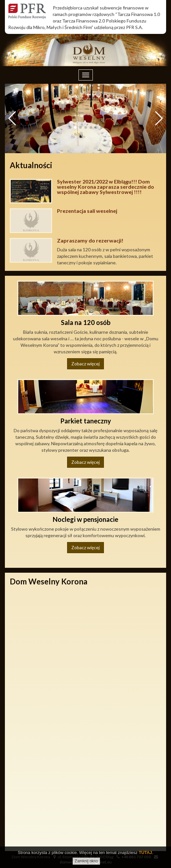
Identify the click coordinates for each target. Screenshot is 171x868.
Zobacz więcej (85, 364)
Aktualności (31, 165)
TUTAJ (145, 853)
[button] (158, 118)
